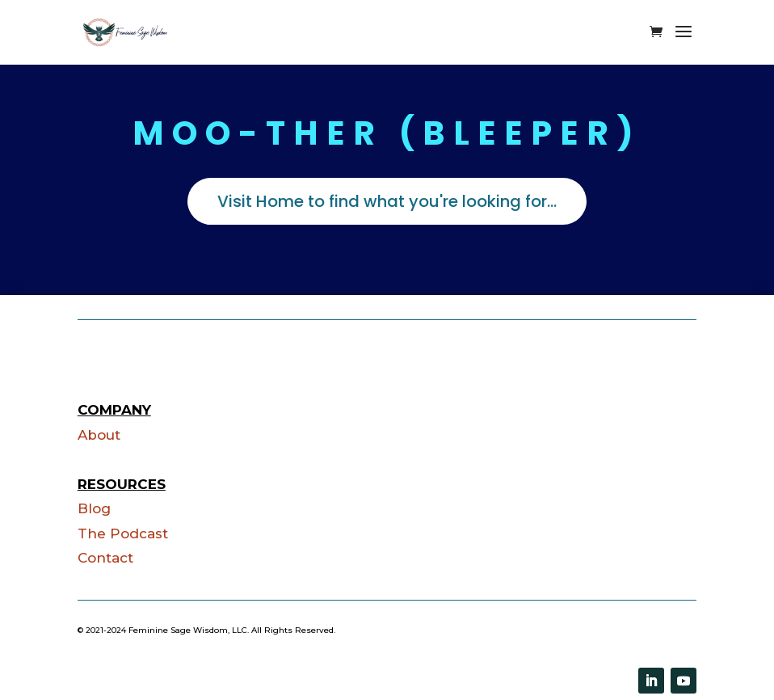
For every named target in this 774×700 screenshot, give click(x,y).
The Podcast (123, 533)
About (99, 435)
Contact (105, 558)
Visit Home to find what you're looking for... (387, 201)
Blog (94, 508)
